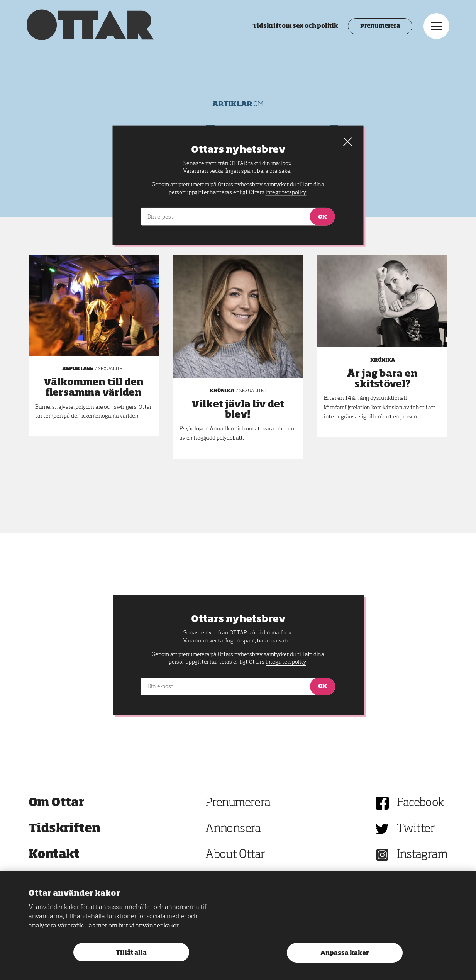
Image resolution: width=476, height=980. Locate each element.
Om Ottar (56, 803)
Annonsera (233, 829)
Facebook (420, 803)
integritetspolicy (286, 662)
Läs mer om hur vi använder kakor (132, 926)
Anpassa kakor (345, 953)
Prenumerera (378, 27)
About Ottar (235, 855)
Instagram (422, 855)
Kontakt (54, 855)
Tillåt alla (131, 953)
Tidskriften (64, 829)
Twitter (416, 829)
